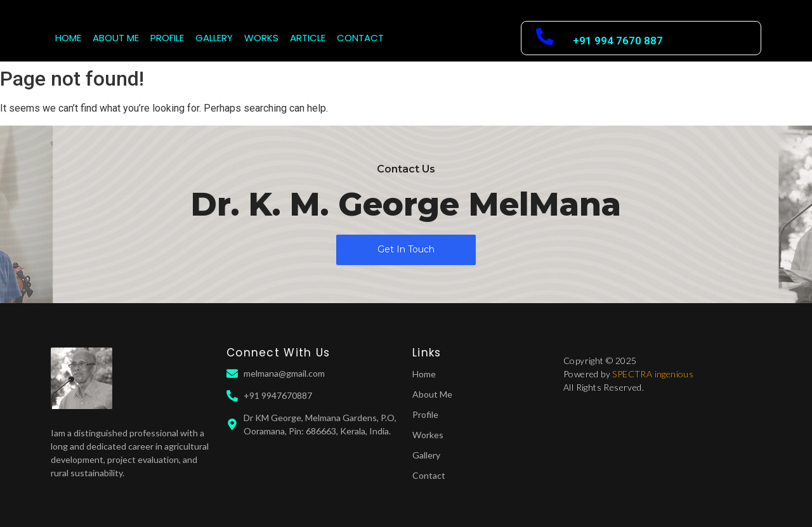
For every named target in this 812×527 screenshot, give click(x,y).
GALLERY (214, 38)
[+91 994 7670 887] (545, 38)
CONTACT (360, 38)
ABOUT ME (116, 38)
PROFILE (167, 38)
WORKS (261, 38)
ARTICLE (308, 38)
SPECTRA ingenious (653, 374)
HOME (68, 38)
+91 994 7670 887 (618, 41)
